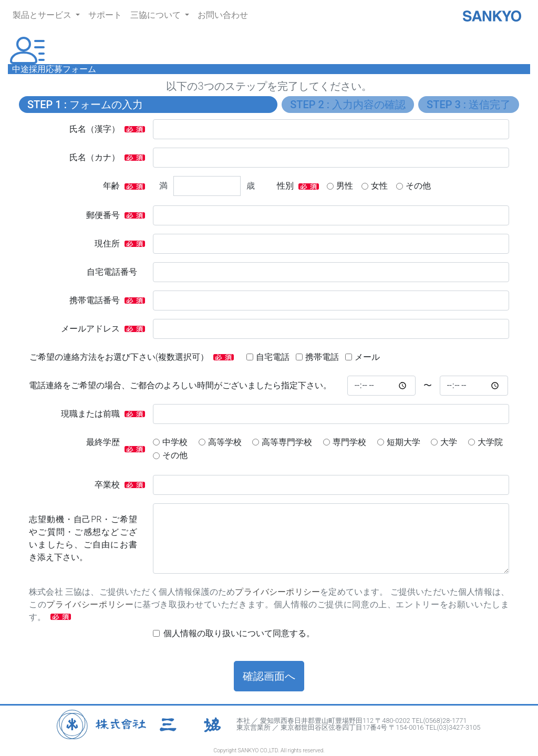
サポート (105, 15)
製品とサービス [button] (43, 15)
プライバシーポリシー (277, 592)
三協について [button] (157, 15)
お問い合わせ (223, 15)
